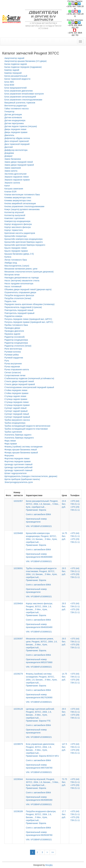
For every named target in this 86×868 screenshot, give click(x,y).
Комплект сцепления (14, 218)
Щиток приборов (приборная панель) (22, 479)
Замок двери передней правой (19, 165)
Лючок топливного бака (16, 260)
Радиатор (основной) (15, 337)
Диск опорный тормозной (17, 141)
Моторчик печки (12, 275)
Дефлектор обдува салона (17, 138)
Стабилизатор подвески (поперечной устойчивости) (29, 378)
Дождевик (9, 153)
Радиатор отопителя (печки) (18, 346)
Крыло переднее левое (16, 248)
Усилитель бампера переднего (19, 438)
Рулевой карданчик (14, 358)
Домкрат (9, 156)
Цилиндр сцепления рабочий (18, 467)
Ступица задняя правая (16, 399)
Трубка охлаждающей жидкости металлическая (27, 426)
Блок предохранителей (15, 88)
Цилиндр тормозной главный (18, 470)
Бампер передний (13, 73)
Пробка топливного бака (16, 325)
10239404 (18, 603)
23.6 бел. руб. (64, 504)
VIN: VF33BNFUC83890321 (39, 526)
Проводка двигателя (14, 331)
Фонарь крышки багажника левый (21, 450)
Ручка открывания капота (17, 370)
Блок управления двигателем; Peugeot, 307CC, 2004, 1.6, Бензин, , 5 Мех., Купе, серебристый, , (43, 756)
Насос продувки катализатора (19, 284)
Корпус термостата (14, 230)
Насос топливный (13, 286)
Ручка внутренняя (13, 364)
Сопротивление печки (15, 375)
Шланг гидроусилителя (15, 473)
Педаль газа (10, 301)
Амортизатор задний (14, 58)
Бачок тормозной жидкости (17, 79)
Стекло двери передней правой (20, 384)
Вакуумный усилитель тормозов (20, 103)
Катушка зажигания (14, 189)
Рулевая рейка (12, 355)
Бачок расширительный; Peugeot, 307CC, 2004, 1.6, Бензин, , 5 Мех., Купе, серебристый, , (43, 512)
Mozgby (49, 865)
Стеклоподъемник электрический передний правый (29, 387)
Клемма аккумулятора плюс (18, 198)
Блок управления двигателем (19, 91)
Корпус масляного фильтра (18, 227)
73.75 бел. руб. (64, 782)
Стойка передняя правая (16, 393)
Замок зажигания (13, 168)
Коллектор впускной (14, 212)
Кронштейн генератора (15, 236)
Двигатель (9, 135)
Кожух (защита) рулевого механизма (22, 209)
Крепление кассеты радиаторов (20, 233)
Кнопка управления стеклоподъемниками (24, 206)
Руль (7, 361)
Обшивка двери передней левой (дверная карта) (28, 289)
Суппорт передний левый (17, 414)
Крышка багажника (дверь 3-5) (19, 254)
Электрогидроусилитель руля (19, 482)
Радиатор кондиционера (16, 340)
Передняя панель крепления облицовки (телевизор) (29, 304)
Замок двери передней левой (19, 162)
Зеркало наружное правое (17, 180)
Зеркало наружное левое (17, 177)
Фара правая (11, 444)
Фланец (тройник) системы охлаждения (23, 447)
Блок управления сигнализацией (20, 97)
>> (53, 852)
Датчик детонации (13, 114)
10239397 (18, 639)
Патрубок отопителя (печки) (18, 298)
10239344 (18, 779)
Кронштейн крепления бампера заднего (24, 242)
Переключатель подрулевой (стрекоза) (23, 307)
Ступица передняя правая (17, 405)
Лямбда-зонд (11, 263)
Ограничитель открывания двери (20, 292)
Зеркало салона (12, 183)
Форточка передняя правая (17, 461)
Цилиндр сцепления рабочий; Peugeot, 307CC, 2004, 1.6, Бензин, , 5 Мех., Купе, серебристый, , (43, 721)
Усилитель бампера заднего (18, 435)
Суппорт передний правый (17, 417)
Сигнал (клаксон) (13, 372)
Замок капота (11, 171)
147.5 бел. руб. (64, 747)
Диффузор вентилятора (16, 150)
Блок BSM (9, 85)
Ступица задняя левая (15, 396)
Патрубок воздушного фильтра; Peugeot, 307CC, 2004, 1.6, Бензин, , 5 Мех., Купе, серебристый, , (43, 823)
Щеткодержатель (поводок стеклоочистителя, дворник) (31, 476)
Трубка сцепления (13, 432)
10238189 (18, 811)
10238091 (18, 568)
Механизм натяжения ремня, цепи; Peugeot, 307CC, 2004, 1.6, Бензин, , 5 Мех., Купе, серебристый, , (43, 651)
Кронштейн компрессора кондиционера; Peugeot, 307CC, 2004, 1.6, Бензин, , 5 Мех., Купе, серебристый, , (43, 545)
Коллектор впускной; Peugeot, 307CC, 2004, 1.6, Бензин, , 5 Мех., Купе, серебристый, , (43, 790)
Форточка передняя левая (17, 458)
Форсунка (9, 455)
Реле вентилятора (13, 349)
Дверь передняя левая (15, 129)
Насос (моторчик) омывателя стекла (22, 281)
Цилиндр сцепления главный (18, 464)
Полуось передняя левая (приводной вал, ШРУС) (28, 319)
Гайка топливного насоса (17, 109)
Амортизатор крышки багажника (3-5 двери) (26, 61)
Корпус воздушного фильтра (18, 224)
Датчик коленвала (13, 117)
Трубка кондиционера (15, 423)
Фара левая (10, 441)
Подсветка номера (13, 316)
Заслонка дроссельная (15, 174)
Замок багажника (13, 159)
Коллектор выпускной (15, 215)
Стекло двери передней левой (19, 381)
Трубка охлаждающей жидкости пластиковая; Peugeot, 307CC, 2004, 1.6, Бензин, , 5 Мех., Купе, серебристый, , (43, 580)
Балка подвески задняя (16, 64)
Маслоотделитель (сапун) (17, 266)
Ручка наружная (12, 367)
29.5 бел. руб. (64, 571)
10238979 (18, 744)
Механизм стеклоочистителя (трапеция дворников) (29, 272)
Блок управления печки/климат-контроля (24, 94)
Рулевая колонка (13, 352)
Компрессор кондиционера (17, 221)
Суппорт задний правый (16, 411)
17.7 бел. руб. (64, 814)
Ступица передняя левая (17, 402)
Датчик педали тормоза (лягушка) (21, 126)
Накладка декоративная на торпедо (22, 278)
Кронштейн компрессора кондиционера (23, 239)
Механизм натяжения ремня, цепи (21, 269)
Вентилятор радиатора (15, 106)
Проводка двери (12, 328)
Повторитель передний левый (19, 310)
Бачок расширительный (16, 76)
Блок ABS (9, 82)
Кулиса (8, 257)
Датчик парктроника (14, 123)
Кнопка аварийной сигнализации (20, 203)
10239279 (18, 674)
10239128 (18, 709)
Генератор (9, 112)
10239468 (18, 533)
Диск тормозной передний (17, 144)
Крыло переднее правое (16, 251)
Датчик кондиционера (15, 120)
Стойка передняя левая (16, 390)
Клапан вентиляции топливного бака (22, 195)
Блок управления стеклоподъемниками (23, 100)
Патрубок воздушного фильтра (19, 295)
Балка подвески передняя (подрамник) (23, 67)
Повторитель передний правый (19, 313)
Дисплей (9, 147)
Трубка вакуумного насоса (17, 420)
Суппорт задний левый (15, 408)
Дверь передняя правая (16, 132)
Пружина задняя (12, 334)
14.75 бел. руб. (64, 536)
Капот (7, 186)
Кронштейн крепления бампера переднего (25, 245)
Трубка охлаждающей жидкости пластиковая (26, 429)
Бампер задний (12, 70)
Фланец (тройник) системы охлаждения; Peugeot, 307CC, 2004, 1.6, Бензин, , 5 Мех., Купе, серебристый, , (43, 686)
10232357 (18, 501)
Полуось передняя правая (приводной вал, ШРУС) (29, 322)
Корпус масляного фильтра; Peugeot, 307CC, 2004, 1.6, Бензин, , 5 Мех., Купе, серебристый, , (43, 615)
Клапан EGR (10, 192)
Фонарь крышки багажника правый (21, 453)
